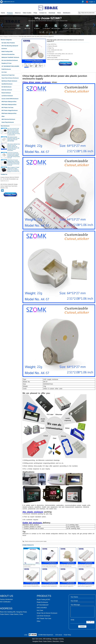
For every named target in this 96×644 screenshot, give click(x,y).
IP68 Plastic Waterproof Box (9, 113)
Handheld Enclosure (7, 84)
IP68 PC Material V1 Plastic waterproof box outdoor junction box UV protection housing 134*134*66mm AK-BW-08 (13, 171)
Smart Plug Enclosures (8, 122)
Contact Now (10, 195)
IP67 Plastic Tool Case (8, 107)
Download (52, 13)
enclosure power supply (41, 541)
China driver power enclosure (37, 82)
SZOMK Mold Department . (46, 635)
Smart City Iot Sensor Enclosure (10, 78)
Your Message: (75, 605)
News (59, 13)
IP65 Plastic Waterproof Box (9, 102)
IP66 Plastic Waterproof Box (9, 105)
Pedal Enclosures (6, 69)
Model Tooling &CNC (7, 51)
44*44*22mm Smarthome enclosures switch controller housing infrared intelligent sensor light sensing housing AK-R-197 (13, 157)
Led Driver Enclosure (13, 37)
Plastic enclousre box (30, 541)
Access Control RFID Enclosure (10, 99)
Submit (82, 626)
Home (3, 13)
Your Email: (74, 601)
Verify (72, 620)
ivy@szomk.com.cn (9, 2)
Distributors (67, 13)
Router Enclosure (6, 93)
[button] (45, 34)
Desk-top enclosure (7, 90)
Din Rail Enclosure (7, 87)
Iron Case (4, 72)
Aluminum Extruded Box (8, 54)
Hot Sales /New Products (8, 43)
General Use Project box (8, 75)
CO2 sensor (59, 635)
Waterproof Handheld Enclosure (10, 57)
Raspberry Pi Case (7, 63)
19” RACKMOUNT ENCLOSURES (10, 66)
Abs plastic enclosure (33, 512)
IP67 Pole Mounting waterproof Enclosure (10, 47)
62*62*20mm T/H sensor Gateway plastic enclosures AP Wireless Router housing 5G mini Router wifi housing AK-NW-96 (13, 164)
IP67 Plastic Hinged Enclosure (10, 110)
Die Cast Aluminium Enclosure (10, 60)
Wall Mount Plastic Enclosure (9, 81)
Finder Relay (67, 635)
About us (18, 13)
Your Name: (74, 597)
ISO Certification (5, 602)
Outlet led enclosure (33, 523)
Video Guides (27, 13)
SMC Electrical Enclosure (8, 119)
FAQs (35, 13)
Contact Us (43, 13)
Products (10, 13)
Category (6, 37)
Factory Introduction (6, 599)
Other (3, 116)
